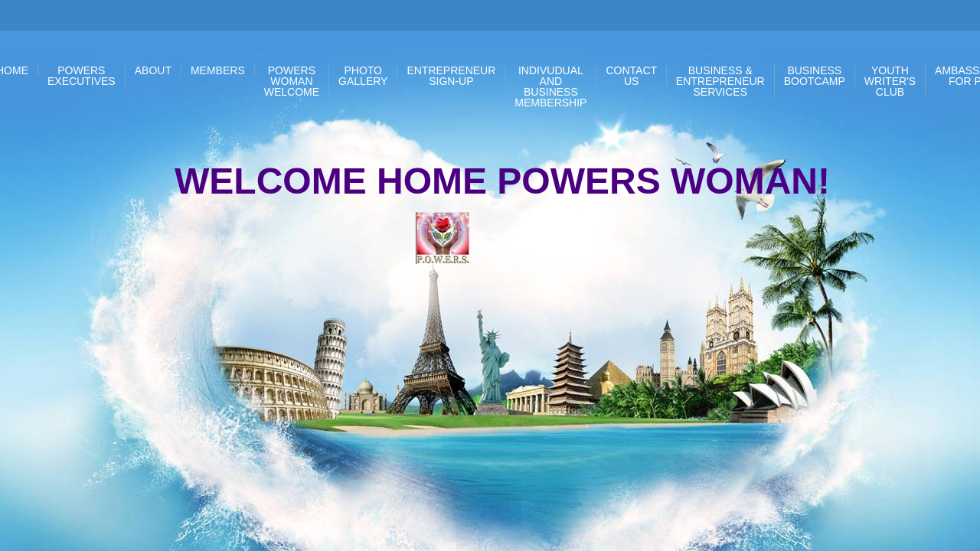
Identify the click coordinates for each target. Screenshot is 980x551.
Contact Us (631, 76)
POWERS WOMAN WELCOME (292, 81)
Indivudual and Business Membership (550, 86)
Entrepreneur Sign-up (451, 76)
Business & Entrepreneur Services (720, 81)
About (153, 70)
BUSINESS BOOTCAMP (815, 76)
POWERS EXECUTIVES (82, 76)
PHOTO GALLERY (363, 76)
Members (218, 70)
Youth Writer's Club (890, 81)
